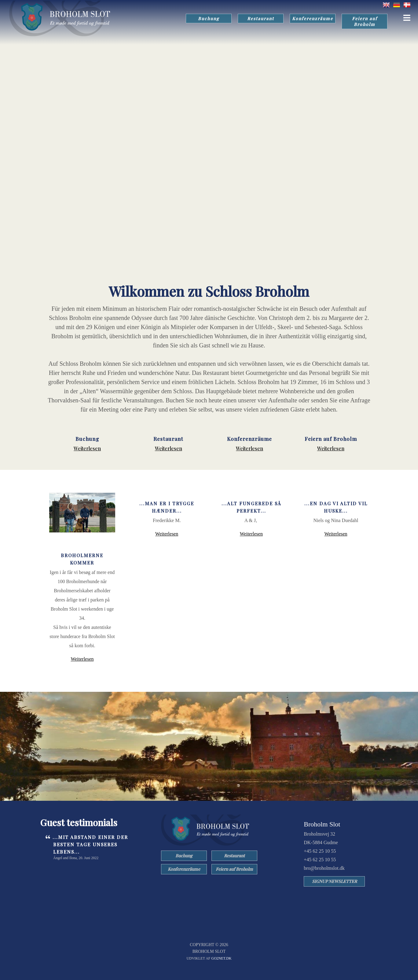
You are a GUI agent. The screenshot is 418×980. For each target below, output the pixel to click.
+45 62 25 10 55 (320, 851)
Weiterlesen (87, 448)
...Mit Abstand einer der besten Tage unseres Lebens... (90, 844)
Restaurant (261, 18)
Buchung (209, 18)
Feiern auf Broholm (365, 21)
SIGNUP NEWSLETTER (334, 881)
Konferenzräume (313, 18)
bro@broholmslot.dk (324, 868)
